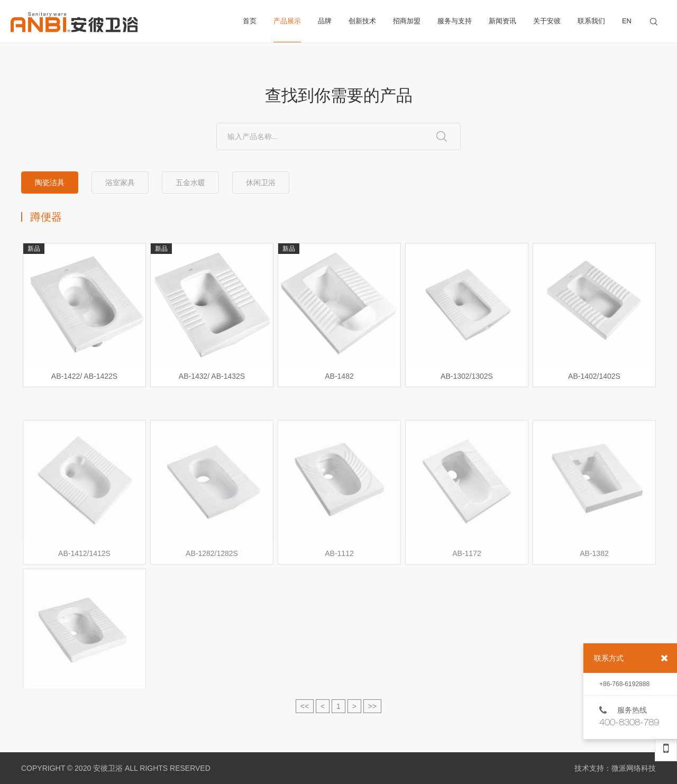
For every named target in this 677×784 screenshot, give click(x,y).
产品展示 (287, 30)
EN (627, 21)
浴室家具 (120, 183)
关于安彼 (547, 21)
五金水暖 (190, 183)
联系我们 (591, 21)
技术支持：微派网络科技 (615, 768)
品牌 (325, 21)
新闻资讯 (502, 21)
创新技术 (362, 21)
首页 (250, 21)
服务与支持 (455, 21)
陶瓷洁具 (50, 183)
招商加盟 (407, 21)
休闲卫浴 (261, 183)
